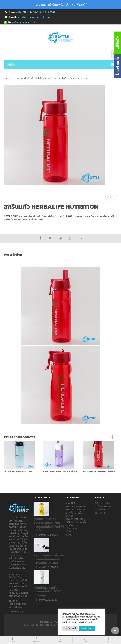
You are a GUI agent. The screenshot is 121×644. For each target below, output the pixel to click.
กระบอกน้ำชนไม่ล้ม (75, 519)
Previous (110, 437)
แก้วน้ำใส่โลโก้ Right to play (115, 197)
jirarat (40, 534)
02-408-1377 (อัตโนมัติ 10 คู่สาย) (36, 12)
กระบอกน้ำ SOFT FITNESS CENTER (99, 471)
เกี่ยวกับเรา (101, 509)
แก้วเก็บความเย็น (74, 512)
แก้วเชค (69, 515)
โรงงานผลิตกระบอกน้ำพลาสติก (27, 219)
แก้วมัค (69, 525)
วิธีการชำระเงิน (102, 503)
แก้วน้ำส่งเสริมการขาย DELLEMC (18, 471)
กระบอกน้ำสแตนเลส (76, 509)
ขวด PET (70, 503)
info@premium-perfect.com (33, 17)
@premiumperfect (25, 22)
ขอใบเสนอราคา (103, 506)
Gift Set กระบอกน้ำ (76, 522)
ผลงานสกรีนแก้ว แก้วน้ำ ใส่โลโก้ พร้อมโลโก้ (34, 78)
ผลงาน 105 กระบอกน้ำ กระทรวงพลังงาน (60, 471)
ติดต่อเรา (100, 512)
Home (6, 78)
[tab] (15, 254)
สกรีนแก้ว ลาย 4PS (108, 197)
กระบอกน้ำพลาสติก (84, 216)
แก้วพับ (69, 531)
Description (13, 254)
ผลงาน (69, 534)
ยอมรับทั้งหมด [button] (87, 628)
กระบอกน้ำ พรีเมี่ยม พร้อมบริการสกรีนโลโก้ (60, 5)
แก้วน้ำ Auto (72, 528)
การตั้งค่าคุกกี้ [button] (70, 628)
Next (115, 437)
